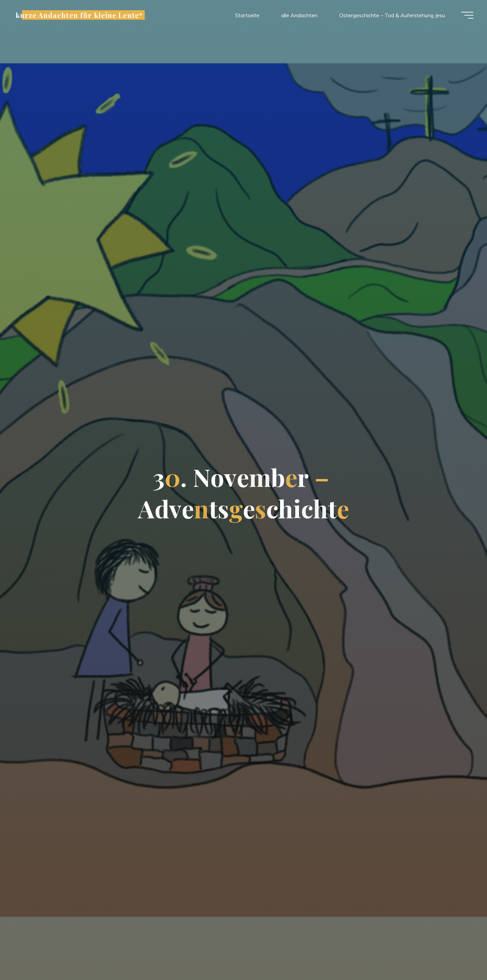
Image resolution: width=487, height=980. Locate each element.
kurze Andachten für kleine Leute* (79, 15)
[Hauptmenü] (467, 15)
